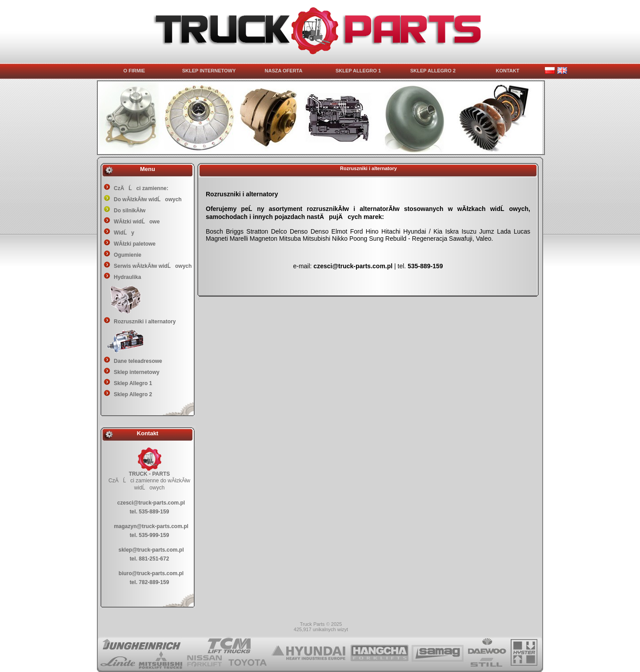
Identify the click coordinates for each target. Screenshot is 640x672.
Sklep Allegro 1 (133, 383)
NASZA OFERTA (284, 71)
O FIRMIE (134, 71)
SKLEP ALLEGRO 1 (358, 71)
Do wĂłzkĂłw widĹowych (148, 199)
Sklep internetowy (137, 372)
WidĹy (124, 233)
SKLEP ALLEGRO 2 (433, 71)
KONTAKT (508, 71)
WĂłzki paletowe (135, 244)
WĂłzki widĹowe (137, 222)
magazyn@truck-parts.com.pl (151, 526)
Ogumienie (128, 255)
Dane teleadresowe (138, 361)
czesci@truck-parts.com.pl (151, 503)
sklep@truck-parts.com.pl (151, 550)
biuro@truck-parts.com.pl (151, 573)
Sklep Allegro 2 (133, 394)
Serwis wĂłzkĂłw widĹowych (153, 266)
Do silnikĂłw (130, 211)
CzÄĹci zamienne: (141, 188)
